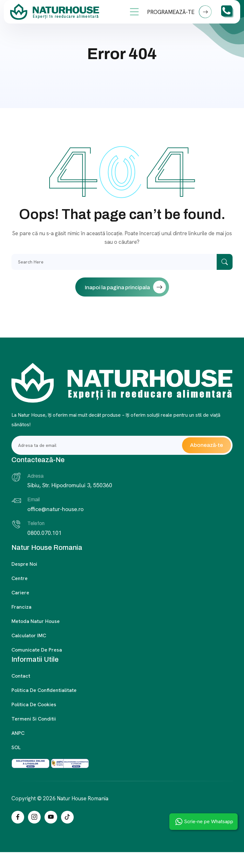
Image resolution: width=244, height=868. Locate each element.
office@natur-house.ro (55, 509)
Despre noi (24, 564)
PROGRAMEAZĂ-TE (179, 12)
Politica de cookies (34, 704)
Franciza (21, 607)
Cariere (20, 593)
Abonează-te (207, 445)
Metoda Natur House (36, 621)
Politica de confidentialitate (44, 690)
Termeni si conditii (34, 719)
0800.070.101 (44, 533)
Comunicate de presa (37, 650)
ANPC (18, 733)
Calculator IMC (29, 636)
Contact (21, 676)
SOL (16, 747)
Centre (20, 578)
